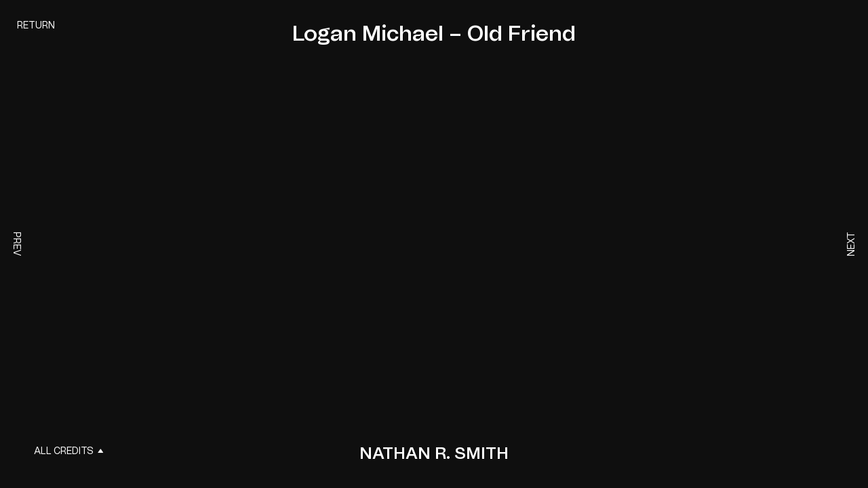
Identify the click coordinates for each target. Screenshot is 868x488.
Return (36, 26)
